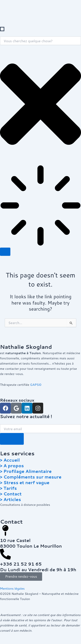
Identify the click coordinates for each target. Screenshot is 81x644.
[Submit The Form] (12, 439)
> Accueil (10, 460)
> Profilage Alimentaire (26, 471)
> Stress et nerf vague (25, 482)
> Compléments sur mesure (31, 477)
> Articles (10, 499)
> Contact (11, 494)
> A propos (12, 466)
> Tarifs (8, 488)
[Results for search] (40, 206)
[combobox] (40, 41)
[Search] (5, 252)
